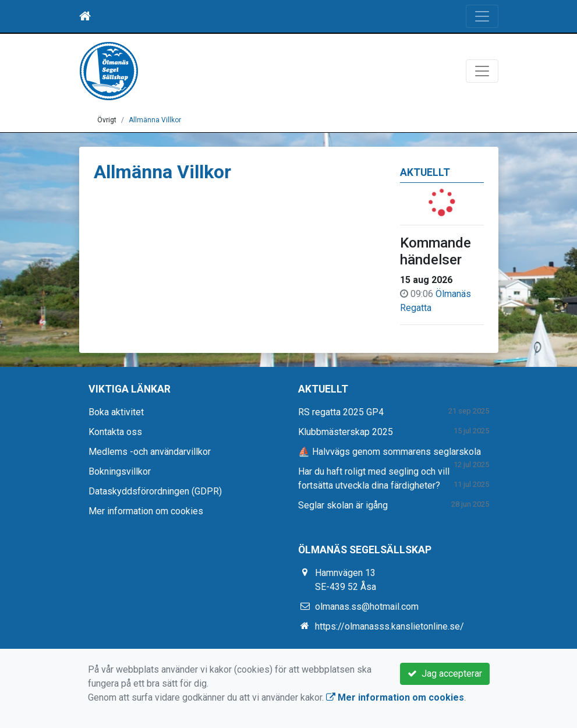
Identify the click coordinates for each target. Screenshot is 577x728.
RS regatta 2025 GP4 (341, 412)
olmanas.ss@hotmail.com (367, 607)
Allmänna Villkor (155, 120)
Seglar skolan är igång (343, 505)
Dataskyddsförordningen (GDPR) (155, 491)
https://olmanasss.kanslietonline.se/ (390, 626)
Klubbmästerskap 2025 (346, 432)
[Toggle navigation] (482, 16)
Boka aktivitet (116, 412)
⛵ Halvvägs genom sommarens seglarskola (390, 452)
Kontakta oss (115, 432)
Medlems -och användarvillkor (150, 452)
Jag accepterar (445, 674)
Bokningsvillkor (120, 471)
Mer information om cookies (146, 511)
